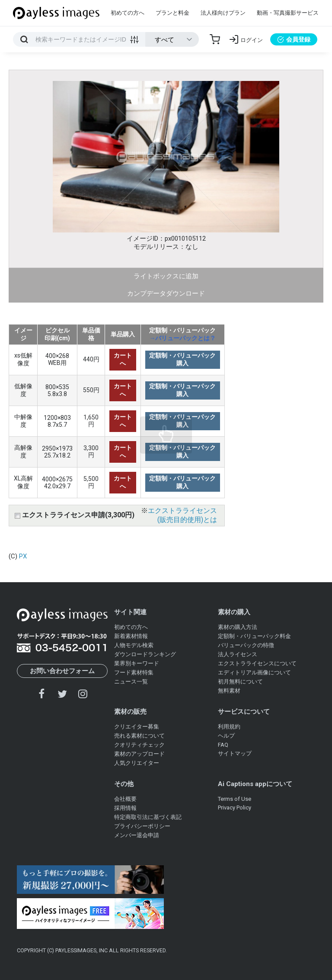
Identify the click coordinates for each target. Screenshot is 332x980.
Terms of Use (235, 799)
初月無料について (240, 682)
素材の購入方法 (238, 627)
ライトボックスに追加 (166, 276)
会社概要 (125, 799)
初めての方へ (128, 13)
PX (23, 556)
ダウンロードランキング (145, 654)
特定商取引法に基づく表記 (148, 817)
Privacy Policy (235, 808)
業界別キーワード (137, 663)
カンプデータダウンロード (166, 293)
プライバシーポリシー (142, 826)
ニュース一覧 (131, 682)
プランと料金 (172, 13)
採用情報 (125, 808)
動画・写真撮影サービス (288, 13)
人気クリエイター (137, 763)
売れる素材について (139, 736)
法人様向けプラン (223, 13)
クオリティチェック (139, 745)
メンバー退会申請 (137, 835)
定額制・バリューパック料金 (254, 636)
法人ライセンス (238, 654)
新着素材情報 (131, 636)
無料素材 (229, 691)
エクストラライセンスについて (257, 663)
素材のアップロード (139, 754)
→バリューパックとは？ (182, 338)
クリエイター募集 (137, 727)
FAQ (223, 745)
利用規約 (229, 727)
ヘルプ (226, 736)
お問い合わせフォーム (62, 671)
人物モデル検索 (134, 645)
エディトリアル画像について (254, 672)
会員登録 (294, 39)
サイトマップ (235, 753)
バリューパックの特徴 (246, 645)
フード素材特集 (134, 672)
